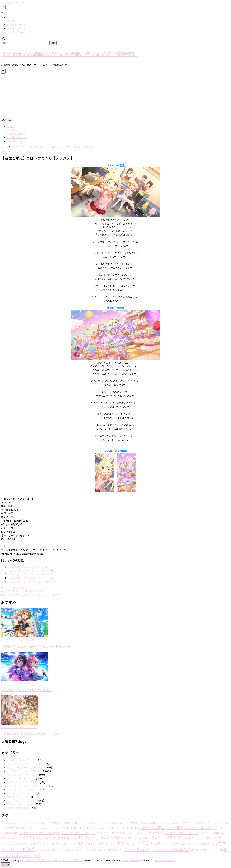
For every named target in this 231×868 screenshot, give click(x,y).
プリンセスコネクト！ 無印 (22, 793)
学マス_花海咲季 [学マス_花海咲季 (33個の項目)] (174, 850)
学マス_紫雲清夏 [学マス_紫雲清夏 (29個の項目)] (111, 850)
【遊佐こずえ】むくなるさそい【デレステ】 (31, 578)
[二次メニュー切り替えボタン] (3, 7)
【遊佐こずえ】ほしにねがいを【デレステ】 (31, 574)
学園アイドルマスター (19, 808)
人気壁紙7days (15, 32)
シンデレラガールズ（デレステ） (19, 151)
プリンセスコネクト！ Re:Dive (23, 790)
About (11, 21)
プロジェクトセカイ (18, 797)
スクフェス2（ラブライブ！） (23, 782)
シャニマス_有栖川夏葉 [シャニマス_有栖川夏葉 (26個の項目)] (166, 823)
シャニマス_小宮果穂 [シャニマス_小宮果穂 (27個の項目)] (89, 823)
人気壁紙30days (16, 25)
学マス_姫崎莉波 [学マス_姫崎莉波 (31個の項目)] (203, 844)
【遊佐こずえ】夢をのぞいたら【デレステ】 (31, 571)
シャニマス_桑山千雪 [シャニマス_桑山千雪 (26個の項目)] (220, 823)
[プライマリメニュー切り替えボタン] (3, 71)
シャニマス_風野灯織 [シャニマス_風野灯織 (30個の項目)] (72, 828)
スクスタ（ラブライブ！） (21, 779)
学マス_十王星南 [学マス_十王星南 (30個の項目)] (174, 844)
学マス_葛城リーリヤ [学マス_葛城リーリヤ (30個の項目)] (207, 850)
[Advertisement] (115, 96)
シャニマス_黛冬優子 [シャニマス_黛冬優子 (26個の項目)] (98, 828)
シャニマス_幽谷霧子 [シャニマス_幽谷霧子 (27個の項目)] (113, 823)
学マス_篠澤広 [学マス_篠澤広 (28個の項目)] (88, 850)
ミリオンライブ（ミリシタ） (22, 801)
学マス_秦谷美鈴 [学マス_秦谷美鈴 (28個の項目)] (68, 850)
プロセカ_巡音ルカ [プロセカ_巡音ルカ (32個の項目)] (78, 833)
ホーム (11, 17)
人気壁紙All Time (16, 28)
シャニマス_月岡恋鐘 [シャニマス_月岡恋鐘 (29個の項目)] (140, 823)
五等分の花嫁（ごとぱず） (21, 804)
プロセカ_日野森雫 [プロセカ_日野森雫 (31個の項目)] (147, 833)
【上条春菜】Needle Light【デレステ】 (26, 690)
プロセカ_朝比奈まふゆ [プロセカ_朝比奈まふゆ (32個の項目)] (63, 838)
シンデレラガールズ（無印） (22, 775)
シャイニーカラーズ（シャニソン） (26, 764)
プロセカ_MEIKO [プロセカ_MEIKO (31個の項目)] (123, 828)
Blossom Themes (130, 860)
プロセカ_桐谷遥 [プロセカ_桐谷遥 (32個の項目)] (167, 838)
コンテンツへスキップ (13, 3)
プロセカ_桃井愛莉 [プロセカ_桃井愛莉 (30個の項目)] (136, 838)
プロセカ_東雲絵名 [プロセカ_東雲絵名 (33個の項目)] (102, 838)
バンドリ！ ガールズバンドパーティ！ (27, 786)
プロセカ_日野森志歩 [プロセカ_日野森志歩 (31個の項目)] (114, 833)
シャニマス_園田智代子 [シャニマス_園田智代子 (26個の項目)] (12, 823)
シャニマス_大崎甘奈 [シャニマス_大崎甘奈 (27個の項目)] (35, 823)
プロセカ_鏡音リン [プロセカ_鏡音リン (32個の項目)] (66, 844)
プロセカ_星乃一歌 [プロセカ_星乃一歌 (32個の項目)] (181, 833)
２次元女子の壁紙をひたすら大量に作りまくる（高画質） (69, 54)
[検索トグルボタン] (4, 38)
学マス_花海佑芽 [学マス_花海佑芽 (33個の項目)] (140, 850)
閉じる (7, 120)
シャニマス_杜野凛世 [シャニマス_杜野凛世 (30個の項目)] (193, 823)
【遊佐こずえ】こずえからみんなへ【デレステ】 (33, 582)
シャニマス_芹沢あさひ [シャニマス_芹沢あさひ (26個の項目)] (45, 828)
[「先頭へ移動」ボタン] (6, 865)
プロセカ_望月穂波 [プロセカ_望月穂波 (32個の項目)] (24, 838)
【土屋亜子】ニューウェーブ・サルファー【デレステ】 (36, 647)
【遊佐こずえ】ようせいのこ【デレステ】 (29, 567)
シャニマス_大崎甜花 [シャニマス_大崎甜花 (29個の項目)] (62, 823)
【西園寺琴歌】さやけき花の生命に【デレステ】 (32, 734)
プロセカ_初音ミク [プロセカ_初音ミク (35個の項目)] (160, 828)
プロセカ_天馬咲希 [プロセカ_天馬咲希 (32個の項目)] (200, 828)
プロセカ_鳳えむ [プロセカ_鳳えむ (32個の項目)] (100, 844)
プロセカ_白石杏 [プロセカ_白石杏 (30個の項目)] (197, 838)
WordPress (161, 860)
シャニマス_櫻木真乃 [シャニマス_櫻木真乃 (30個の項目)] (17, 828)
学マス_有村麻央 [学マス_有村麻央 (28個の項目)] (46, 850)
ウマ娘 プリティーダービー (22, 760)
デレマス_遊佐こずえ (13, 588)
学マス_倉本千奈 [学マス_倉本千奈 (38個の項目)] (138, 843)
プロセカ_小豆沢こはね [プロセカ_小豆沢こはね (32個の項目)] (39, 833)
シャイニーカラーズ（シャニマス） (26, 768)
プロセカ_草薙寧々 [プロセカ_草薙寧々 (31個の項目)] (32, 844)
